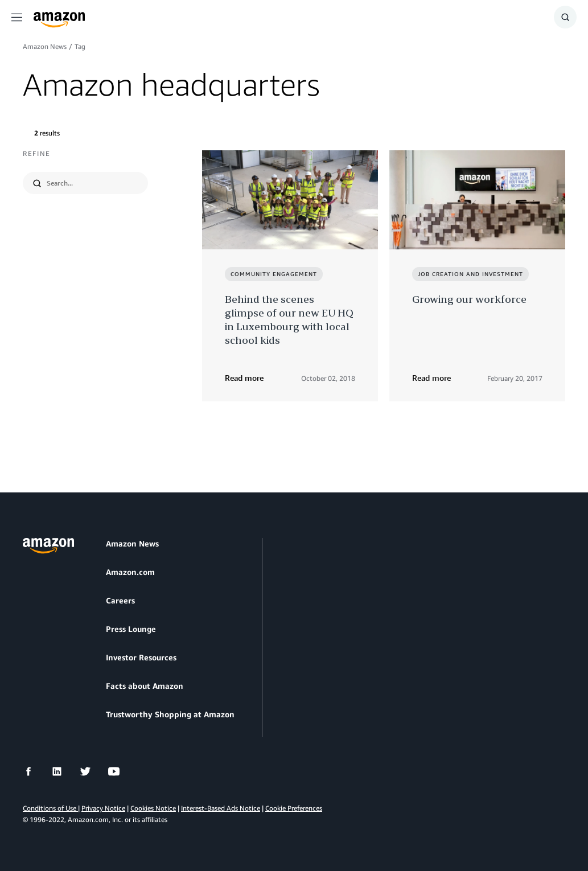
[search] (92, 183)
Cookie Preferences (294, 808)
